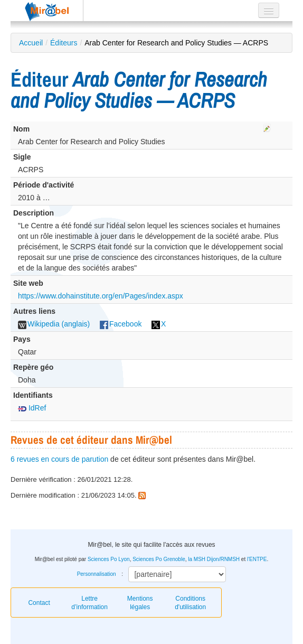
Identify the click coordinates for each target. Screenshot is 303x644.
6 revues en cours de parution (59, 459)
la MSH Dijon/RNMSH (214, 559)
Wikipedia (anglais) (54, 324)
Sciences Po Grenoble (159, 559)
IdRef (32, 408)
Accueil (31, 43)
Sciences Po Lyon (109, 559)
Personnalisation (97, 574)
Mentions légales (140, 603)
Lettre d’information (89, 603)
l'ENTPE (257, 559)
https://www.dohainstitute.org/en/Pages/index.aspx (101, 296)
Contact (39, 603)
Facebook (121, 324)
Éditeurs (64, 43)
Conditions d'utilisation (190, 603)
